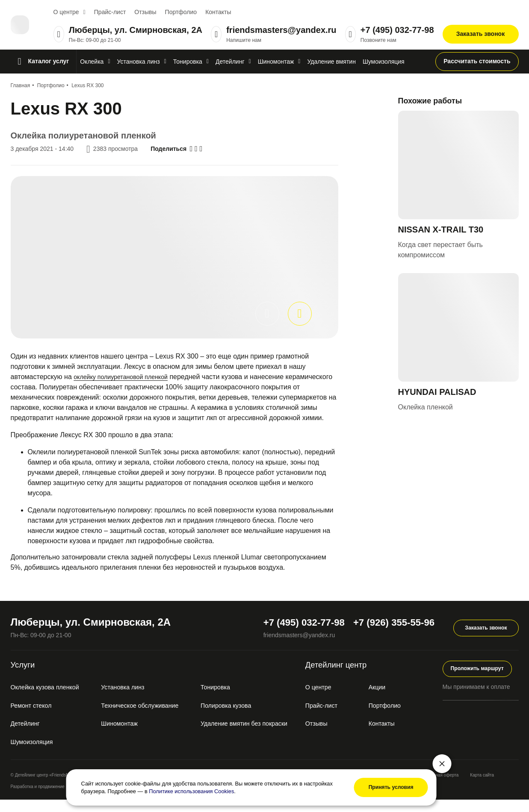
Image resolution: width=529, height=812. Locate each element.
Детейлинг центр (355, 676)
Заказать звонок (480, 34)
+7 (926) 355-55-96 (387, 632)
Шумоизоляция (35, 754)
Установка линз (128, 699)
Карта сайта (482, 787)
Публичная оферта (440, 787)
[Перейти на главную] (24, 25)
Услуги (27, 676)
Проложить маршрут (481, 680)
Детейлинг (27, 736)
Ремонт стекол (34, 718)
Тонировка (222, 699)
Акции (383, 699)
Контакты (218, 12)
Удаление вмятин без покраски (255, 736)
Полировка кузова (234, 718)
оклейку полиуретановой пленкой (127, 377)
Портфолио (181, 12)
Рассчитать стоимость (477, 61)
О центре (66, 12)
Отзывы (145, 12)
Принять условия (383, 785)
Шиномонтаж (124, 736)
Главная (21, 85)
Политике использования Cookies (222, 789)
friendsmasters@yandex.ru (281, 30)
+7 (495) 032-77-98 (397, 30)
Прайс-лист (110, 12)
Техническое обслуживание (147, 718)
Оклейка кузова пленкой (49, 699)
